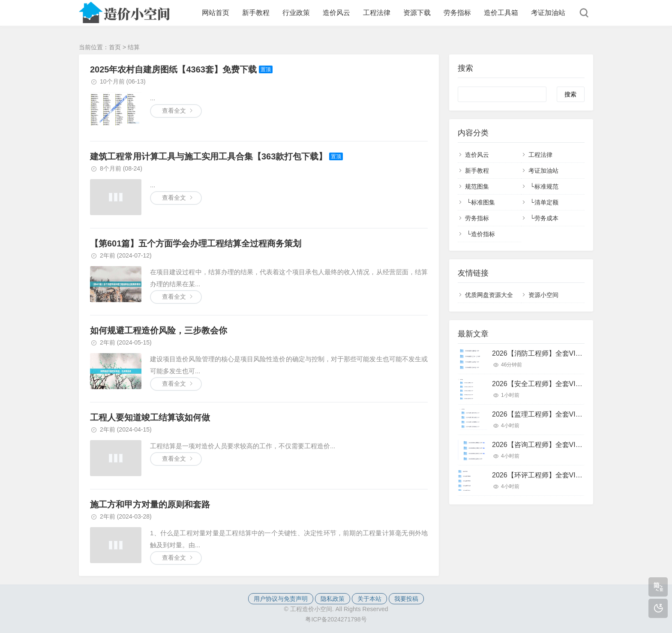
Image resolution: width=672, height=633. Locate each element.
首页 (115, 47)
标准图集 (483, 202)
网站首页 (216, 13)
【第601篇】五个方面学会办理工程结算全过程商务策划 (196, 243)
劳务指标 (457, 13)
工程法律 (377, 13)
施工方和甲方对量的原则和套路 (150, 504)
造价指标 (483, 234)
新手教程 (256, 13)
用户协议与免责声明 (281, 599)
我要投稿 (406, 599)
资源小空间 (543, 295)
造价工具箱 (501, 13)
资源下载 (417, 13)
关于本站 (369, 599)
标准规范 (546, 186)
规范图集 (477, 186)
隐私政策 (333, 599)
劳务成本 (546, 218)
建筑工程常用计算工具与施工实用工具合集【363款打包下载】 (208, 156)
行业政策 (296, 13)
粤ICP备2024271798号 (336, 619)
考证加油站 (548, 13)
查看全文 (174, 111)
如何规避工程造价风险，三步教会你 (159, 330)
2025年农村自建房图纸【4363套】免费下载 (173, 69)
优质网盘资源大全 (489, 295)
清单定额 (546, 202)
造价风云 (336, 13)
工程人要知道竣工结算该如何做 (150, 417)
